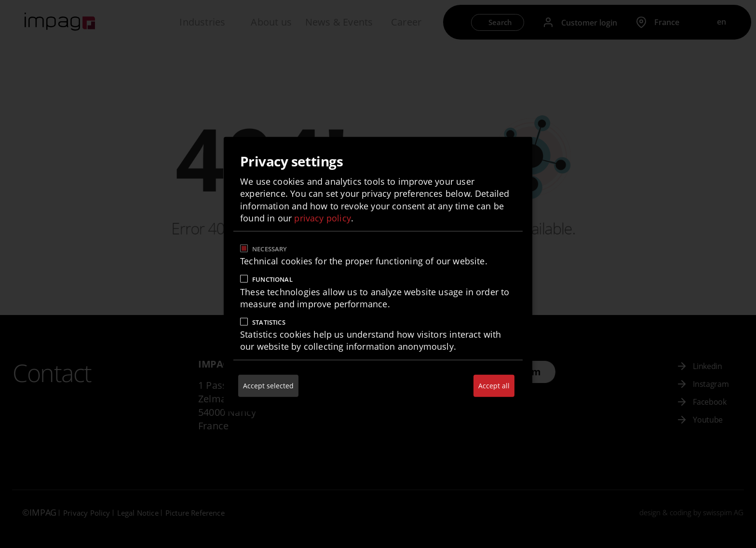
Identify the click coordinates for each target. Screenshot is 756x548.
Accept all (494, 385)
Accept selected (268, 385)
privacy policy (323, 218)
